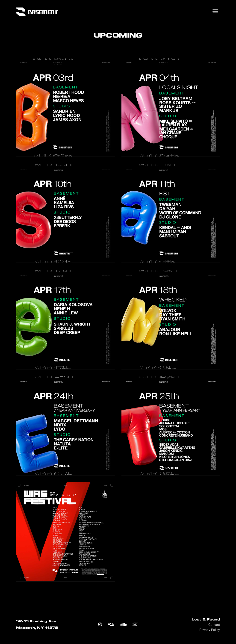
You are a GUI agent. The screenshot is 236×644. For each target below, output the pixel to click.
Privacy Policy (210, 630)
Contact (214, 625)
